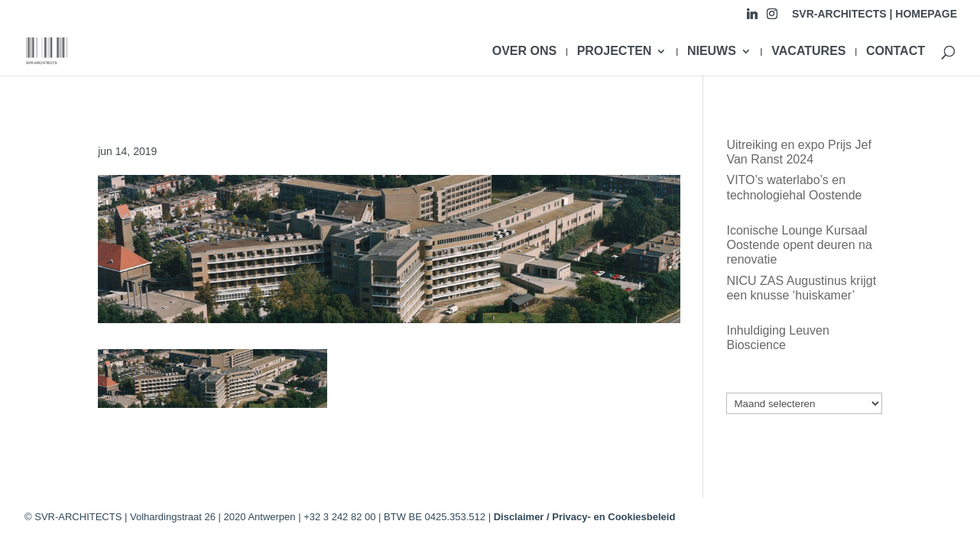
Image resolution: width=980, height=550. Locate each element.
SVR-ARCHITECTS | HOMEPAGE (875, 14)
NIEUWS (712, 52)
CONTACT (896, 52)
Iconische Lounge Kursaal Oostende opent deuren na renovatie (799, 245)
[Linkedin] (752, 18)
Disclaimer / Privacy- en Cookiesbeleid (585, 517)
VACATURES (808, 52)
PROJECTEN (615, 52)
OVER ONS (524, 52)
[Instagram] (772, 18)
